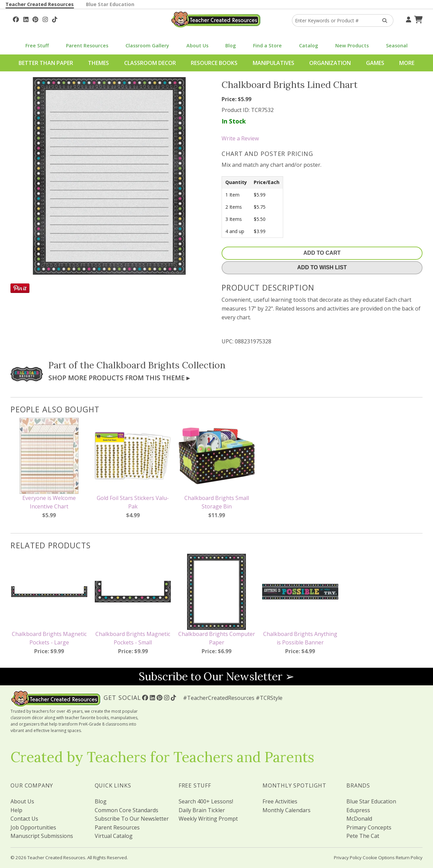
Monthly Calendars (287, 810)
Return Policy (409, 858)
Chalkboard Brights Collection (161, 365)
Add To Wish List (322, 267)
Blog (231, 45)
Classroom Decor (150, 63)
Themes (98, 63)
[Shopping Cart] (417, 19)
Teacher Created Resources (40, 4)
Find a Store (267, 45)
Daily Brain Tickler (202, 810)
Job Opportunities (33, 827)
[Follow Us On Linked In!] (26, 19)
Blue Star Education (110, 4)
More (407, 63)
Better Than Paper (46, 63)
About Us (197, 45)
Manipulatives (274, 63)
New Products (352, 45)
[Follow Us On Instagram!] (45, 19)
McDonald (359, 819)
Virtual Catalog (114, 836)
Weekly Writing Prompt (208, 819)
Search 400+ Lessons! (206, 801)
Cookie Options (379, 858)
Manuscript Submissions (42, 836)
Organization (330, 63)
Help (16, 810)
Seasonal (397, 45)
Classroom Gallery (147, 45)
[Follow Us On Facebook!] (16, 19)
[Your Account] (408, 19)
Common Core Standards (127, 810)
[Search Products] (382, 20)
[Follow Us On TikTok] (55, 19)
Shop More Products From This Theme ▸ (119, 378)
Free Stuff (37, 45)
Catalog (309, 45)
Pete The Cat (363, 836)
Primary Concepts (369, 827)
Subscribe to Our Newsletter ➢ (216, 676)
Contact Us (24, 819)
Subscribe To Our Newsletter (132, 819)
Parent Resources (87, 45)
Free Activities (280, 801)
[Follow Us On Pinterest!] (35, 19)
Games (375, 63)
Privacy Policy (348, 858)
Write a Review (240, 138)
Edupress (358, 810)
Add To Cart (322, 253)
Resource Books (214, 63)
